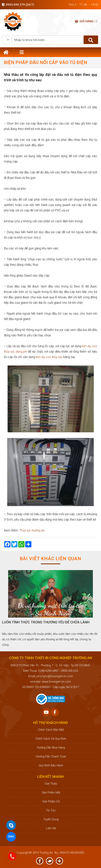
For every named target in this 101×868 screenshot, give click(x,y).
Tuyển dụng (51, 819)
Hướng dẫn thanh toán (51, 756)
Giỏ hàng (86, 21)
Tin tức (50, 810)
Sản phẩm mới (50, 793)
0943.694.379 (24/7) (20, 5)
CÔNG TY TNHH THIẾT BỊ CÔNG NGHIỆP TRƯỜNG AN (51, 839)
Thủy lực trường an (32, 530)
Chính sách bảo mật (50, 730)
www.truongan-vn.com (56, 682)
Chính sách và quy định (50, 739)
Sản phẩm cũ (51, 801)
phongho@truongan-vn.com (55, 676)
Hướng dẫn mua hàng (50, 748)
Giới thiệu (51, 784)
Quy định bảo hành (51, 765)
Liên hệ (51, 828)
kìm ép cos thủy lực (49, 357)
